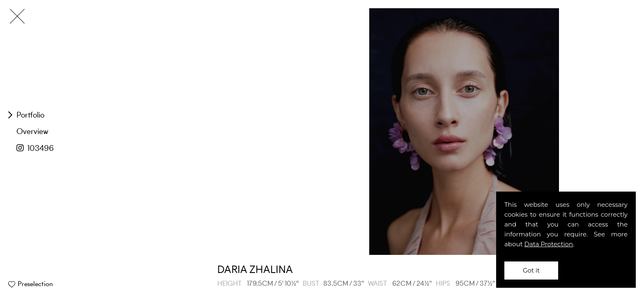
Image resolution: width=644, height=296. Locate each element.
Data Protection (549, 244)
